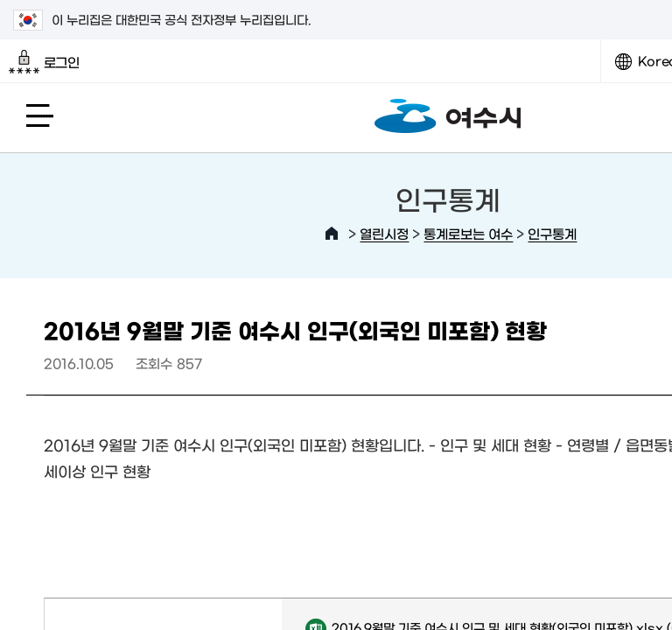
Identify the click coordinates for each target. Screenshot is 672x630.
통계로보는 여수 (468, 233)
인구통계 (552, 233)
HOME (332, 234)
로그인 (44, 62)
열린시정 (384, 233)
